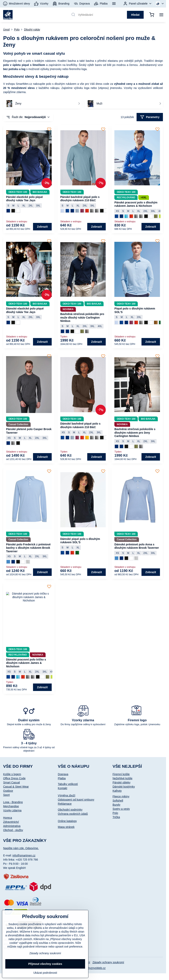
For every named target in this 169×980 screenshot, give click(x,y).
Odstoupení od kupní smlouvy (76, 800)
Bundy (117, 805)
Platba (62, 778)
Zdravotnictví (11, 822)
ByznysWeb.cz (97, 968)
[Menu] (161, 15)
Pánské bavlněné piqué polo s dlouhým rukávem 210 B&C (80, 199)
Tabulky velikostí (68, 784)
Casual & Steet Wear (16, 787)
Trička (116, 817)
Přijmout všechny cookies (45, 964)
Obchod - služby (13, 830)
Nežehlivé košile (123, 778)
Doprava (63, 774)
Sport (6, 795)
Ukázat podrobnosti (45, 973)
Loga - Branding (13, 802)
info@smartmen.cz (24, 855)
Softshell (118, 801)
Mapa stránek (66, 827)
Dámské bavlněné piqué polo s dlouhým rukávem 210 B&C (80, 425)
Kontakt (62, 788)
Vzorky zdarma (12, 810)
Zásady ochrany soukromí (108, 962)
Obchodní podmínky (70, 810)
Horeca (8, 818)
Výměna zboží (67, 795)
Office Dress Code (14, 778)
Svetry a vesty (121, 809)
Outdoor (8, 791)
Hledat (135, 15)
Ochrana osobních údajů (73, 814)
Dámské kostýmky (124, 787)
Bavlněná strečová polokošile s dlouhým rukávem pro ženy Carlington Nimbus (135, 433)
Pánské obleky (122, 782)
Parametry (150, 117)
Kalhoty (117, 791)
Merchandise (11, 806)
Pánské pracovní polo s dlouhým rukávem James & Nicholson (136, 204)
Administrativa (12, 826)
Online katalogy (67, 821)
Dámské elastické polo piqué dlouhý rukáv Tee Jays (25, 310)
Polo (115, 813)
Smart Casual (11, 782)
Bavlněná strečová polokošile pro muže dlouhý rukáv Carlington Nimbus (82, 317)
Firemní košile (121, 774)
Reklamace (65, 804)
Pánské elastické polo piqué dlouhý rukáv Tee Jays (24, 199)
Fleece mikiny (121, 796)
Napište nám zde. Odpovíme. (21, 848)
